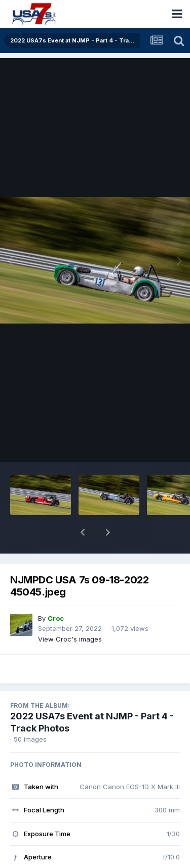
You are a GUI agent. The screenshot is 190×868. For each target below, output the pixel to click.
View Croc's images (70, 613)
